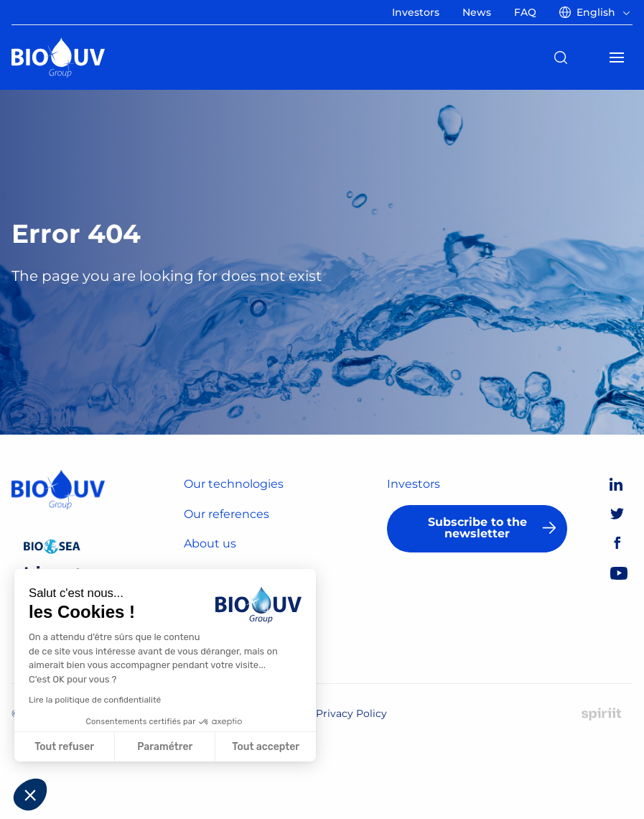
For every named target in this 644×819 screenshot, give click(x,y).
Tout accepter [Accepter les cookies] (266, 747)
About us (210, 543)
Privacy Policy (351, 713)
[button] (30, 795)
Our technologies (234, 484)
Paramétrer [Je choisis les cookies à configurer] (165, 747)
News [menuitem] (477, 12)
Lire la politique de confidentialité (95, 700)
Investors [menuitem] (416, 12)
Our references (227, 514)
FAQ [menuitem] (525, 12)
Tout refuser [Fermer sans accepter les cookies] (64, 747)
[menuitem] (597, 12)
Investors (414, 484)
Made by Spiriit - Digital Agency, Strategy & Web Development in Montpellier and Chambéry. (601, 714)
